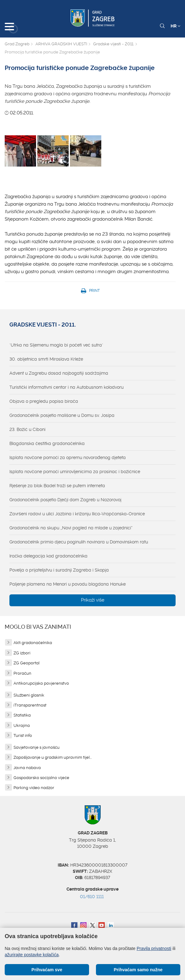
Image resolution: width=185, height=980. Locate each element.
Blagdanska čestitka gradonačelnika (47, 443)
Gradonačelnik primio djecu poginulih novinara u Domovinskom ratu (79, 542)
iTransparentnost (30, 705)
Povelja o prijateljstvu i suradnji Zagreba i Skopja (59, 570)
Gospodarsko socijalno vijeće (41, 778)
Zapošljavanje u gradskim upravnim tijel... (53, 757)
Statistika (22, 715)
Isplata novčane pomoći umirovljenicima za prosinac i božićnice (75, 472)
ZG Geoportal (26, 663)
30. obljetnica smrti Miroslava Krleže (46, 359)
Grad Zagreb (17, 44)
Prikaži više (93, 600)
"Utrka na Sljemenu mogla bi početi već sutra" (56, 345)
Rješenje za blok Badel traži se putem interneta (57, 486)
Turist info (23, 735)
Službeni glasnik (29, 695)
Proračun (22, 673)
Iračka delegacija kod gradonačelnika (48, 556)
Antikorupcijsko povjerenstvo (41, 683)
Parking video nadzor (34, 788)
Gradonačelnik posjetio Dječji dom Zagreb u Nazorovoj (65, 500)
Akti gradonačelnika (33, 643)
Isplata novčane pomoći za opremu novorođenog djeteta (68, 457)
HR (175, 26)
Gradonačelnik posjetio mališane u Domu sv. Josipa (62, 415)
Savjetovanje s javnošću (37, 747)
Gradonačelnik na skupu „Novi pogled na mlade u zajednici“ (71, 528)
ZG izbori (22, 653)
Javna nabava (27, 768)
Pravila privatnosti (154, 948)
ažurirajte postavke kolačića (32, 955)
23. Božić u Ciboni (27, 429)
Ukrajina (22, 725)
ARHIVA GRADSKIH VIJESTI (61, 44)
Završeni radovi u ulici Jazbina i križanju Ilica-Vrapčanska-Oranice (77, 514)
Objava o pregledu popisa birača (44, 401)
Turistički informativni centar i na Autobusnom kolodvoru (66, 387)
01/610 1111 (92, 897)
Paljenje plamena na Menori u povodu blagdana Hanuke (68, 584)
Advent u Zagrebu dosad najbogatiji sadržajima (59, 373)
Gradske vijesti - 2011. (114, 44)
